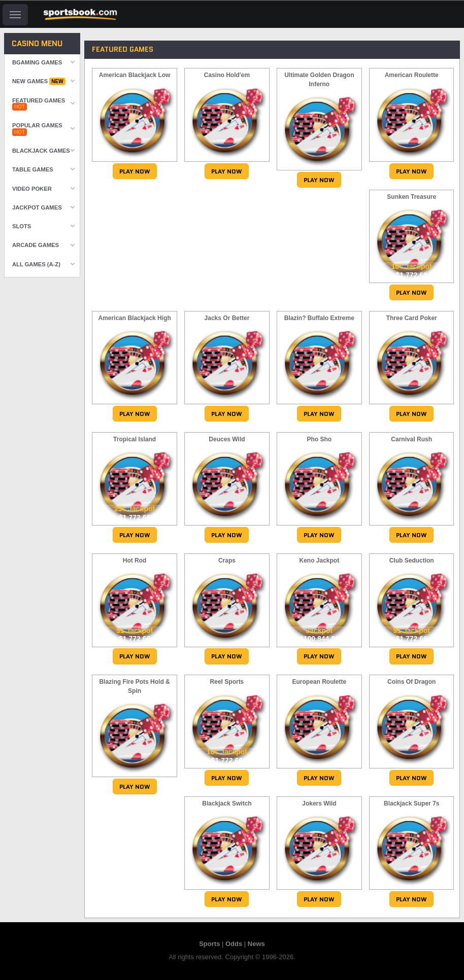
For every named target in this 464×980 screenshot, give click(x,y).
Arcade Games (36, 245)
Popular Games (37, 129)
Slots (22, 226)
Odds (234, 944)
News (256, 944)
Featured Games (39, 104)
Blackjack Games (41, 151)
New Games (39, 81)
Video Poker (32, 189)
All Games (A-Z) (36, 264)
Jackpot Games (37, 207)
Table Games (33, 169)
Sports (209, 944)
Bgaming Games (37, 62)
